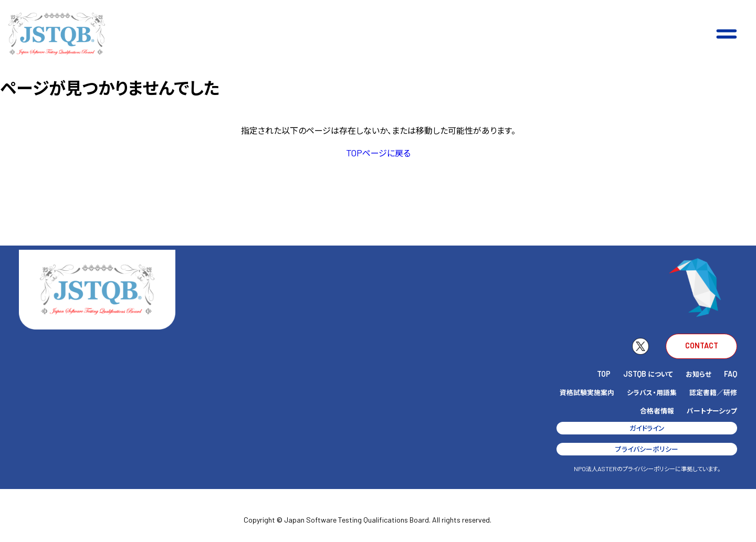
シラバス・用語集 (652, 392)
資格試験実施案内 (587, 392)
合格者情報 (657, 411)
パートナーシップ (712, 411)
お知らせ (699, 374)
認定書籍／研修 (713, 392)
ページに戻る (378, 153)
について (648, 374)
